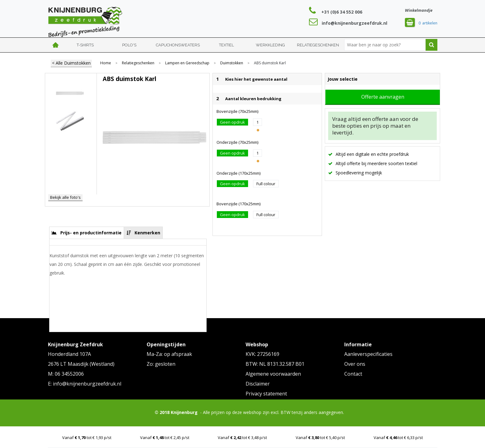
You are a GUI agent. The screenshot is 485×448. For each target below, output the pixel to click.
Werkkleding (270, 45)
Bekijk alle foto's (65, 197)
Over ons (355, 364)
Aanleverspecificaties (368, 354)
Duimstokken (232, 63)
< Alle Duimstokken (71, 63)
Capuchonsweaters (178, 45)
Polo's (129, 45)
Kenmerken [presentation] (147, 233)
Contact (353, 374)
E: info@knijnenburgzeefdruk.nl (85, 384)
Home (56, 45)
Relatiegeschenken (318, 45)
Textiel (226, 45)
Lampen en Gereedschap (187, 63)
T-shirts (85, 45)
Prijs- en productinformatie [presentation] (91, 233)
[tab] (87, 233)
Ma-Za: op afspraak (169, 354)
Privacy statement (266, 394)
